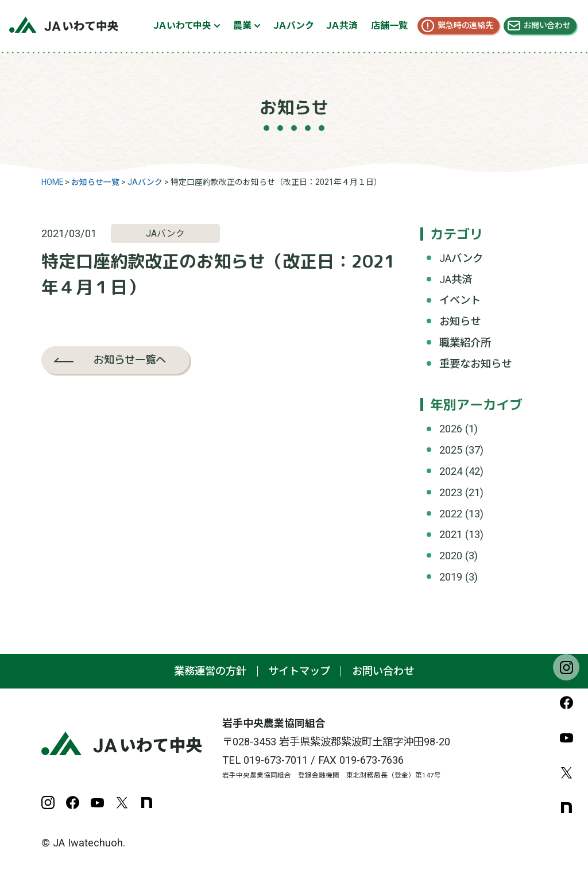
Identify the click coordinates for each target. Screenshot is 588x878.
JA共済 (456, 279)
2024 (451, 471)
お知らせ (460, 321)
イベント (460, 300)
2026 (451, 429)
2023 (451, 492)
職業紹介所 (465, 343)
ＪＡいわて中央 (182, 26)
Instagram (566, 667)
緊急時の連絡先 (465, 25)
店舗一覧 (389, 26)
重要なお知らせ (475, 364)
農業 (242, 26)
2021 (451, 534)
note (566, 807)
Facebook (566, 702)
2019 (451, 577)
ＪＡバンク (293, 26)
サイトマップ (299, 671)
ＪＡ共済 (342, 26)
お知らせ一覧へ (130, 359)
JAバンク (461, 258)
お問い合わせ (547, 25)
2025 (451, 450)
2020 (451, 556)
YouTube (566, 737)
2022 (451, 514)
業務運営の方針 (210, 671)
